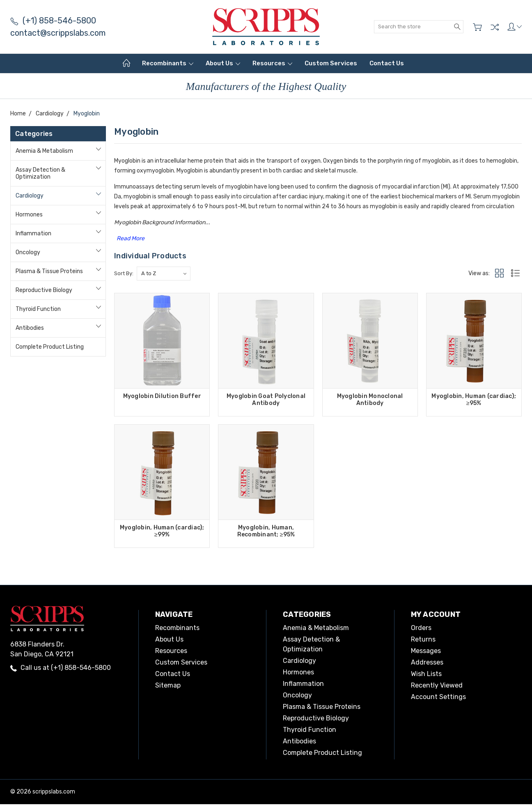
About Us (223, 63)
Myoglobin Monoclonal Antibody (370, 400)
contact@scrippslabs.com (58, 33)
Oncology (28, 252)
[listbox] (164, 274)
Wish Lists (426, 675)
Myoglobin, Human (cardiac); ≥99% (162, 531)
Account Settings (438, 698)
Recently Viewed (437, 686)
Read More (131, 238)
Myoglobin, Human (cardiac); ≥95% (474, 400)
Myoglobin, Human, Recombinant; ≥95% (266, 531)
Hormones (29, 215)
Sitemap (168, 686)
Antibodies (30, 328)
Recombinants (168, 63)
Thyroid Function (38, 309)
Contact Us (387, 63)
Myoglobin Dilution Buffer (162, 396)
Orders (421, 629)
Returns (423, 640)
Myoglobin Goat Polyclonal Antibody (266, 400)
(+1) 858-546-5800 (53, 21)
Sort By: (124, 273)
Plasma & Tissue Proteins (49, 271)
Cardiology (30, 196)
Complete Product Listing (50, 347)
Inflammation (33, 233)
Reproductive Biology (44, 290)
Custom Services (331, 63)
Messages (426, 652)
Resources (272, 63)
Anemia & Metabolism (44, 151)
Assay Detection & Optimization (40, 173)
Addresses (427, 663)
